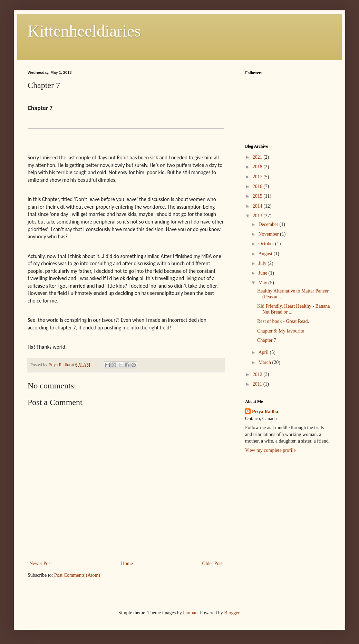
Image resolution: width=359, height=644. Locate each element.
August (266, 254)
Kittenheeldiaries (84, 31)
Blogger (232, 613)
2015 (258, 196)
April (264, 352)
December (269, 224)
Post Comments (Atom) (77, 575)
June (263, 273)
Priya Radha (265, 412)
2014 (258, 206)
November (269, 234)
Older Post (213, 563)
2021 (258, 157)
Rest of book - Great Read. (283, 321)
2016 (258, 186)
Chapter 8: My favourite (281, 331)
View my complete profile (270, 450)
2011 (258, 384)
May (263, 283)
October (267, 244)
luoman (190, 613)
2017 (258, 177)
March (265, 362)
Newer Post (41, 563)
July (263, 263)
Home (127, 563)
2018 (258, 167)
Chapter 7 (267, 340)
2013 (258, 216)
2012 (258, 374)
